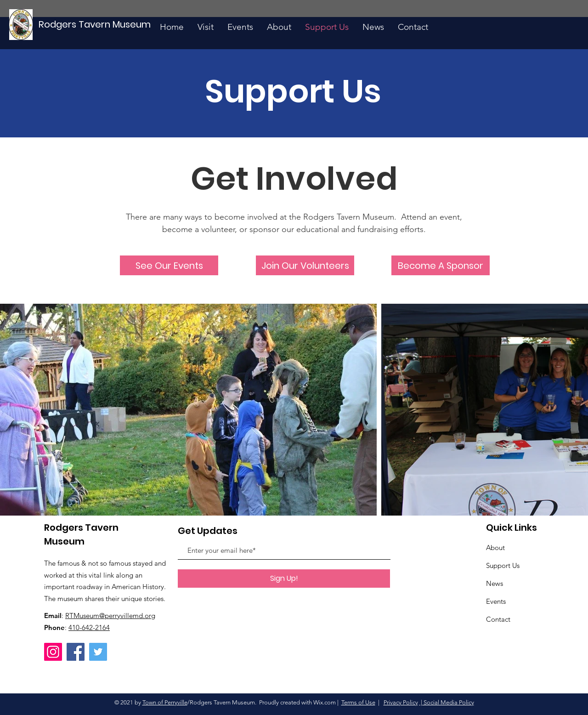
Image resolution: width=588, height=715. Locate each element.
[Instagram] (53, 652)
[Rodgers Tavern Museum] (95, 24)
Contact (498, 619)
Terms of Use (358, 702)
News (495, 583)
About (495, 548)
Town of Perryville (165, 702)
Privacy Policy (401, 702)
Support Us (503, 565)
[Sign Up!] (284, 579)
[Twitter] (98, 652)
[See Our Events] (169, 265)
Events (496, 601)
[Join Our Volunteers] (305, 265)
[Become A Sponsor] (441, 265)
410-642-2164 (89, 627)
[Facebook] (76, 652)
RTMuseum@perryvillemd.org (110, 616)
